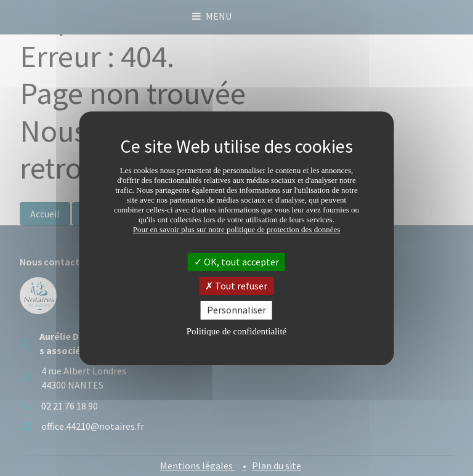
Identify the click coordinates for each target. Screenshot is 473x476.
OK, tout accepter (236, 262)
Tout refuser (236, 286)
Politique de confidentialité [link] (236, 331)
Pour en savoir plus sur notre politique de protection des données (237, 229)
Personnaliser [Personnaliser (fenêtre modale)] (236, 310)
